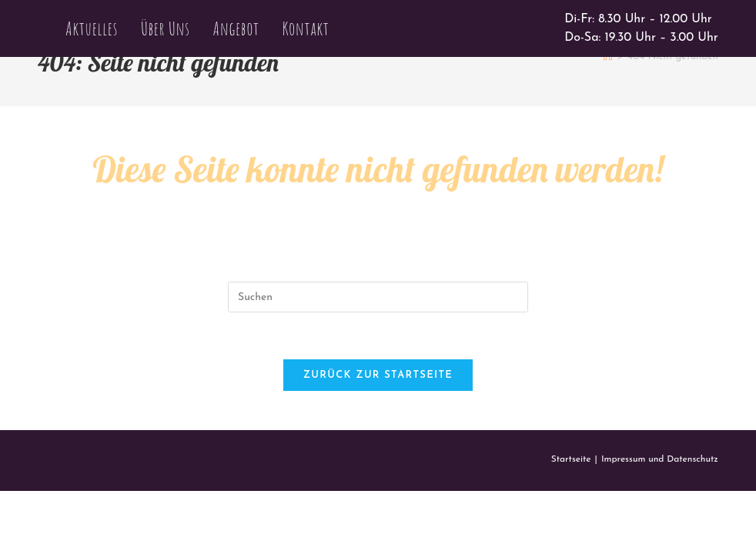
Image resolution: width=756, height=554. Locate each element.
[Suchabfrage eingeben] (378, 297)
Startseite (571, 459)
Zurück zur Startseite (378, 375)
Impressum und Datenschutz (660, 459)
